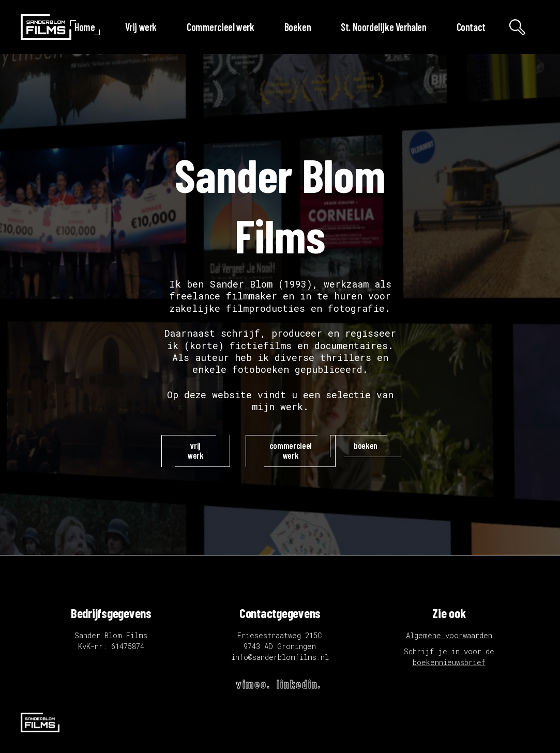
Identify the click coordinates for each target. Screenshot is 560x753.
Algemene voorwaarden (449, 635)
